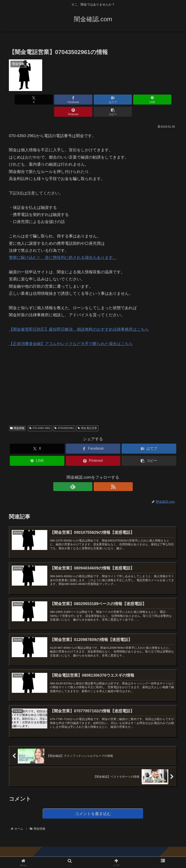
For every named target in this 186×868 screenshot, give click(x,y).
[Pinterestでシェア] (135, 100)
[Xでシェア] (22, 100)
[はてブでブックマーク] (79, 100)
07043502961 (64, 416)
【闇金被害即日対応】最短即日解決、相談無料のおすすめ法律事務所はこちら (79, 317)
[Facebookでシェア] (50, 100)
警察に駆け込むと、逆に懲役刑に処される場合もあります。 (63, 245)
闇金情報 (17, 416)
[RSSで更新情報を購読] (98, 474)
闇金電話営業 (87, 416)
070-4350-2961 (40, 416)
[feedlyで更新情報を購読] (88, 474)
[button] (164, 100)
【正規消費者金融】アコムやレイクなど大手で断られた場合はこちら (71, 332)
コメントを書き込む (93, 809)
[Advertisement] (42, 370)
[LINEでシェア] (107, 100)
